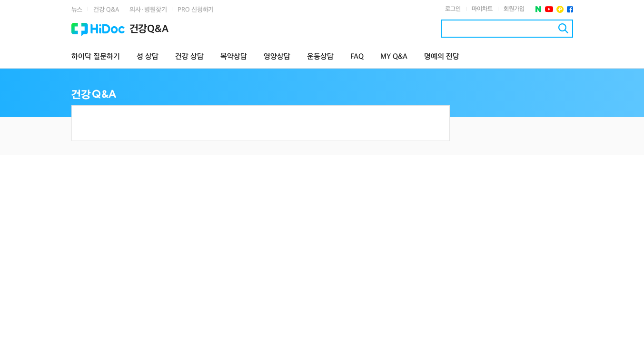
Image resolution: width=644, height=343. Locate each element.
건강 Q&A (106, 10)
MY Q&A (394, 57)
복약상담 (234, 57)
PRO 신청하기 (196, 10)
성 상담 (148, 57)
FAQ (357, 57)
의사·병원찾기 (148, 10)
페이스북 (570, 9)
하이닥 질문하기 (96, 57)
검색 (563, 28)
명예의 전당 (442, 57)
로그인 (453, 9)
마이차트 (482, 9)
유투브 (549, 9)
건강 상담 (189, 57)
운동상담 (320, 57)
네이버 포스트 (539, 9)
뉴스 (77, 10)
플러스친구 (560, 9)
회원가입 (514, 9)
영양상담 (277, 57)
